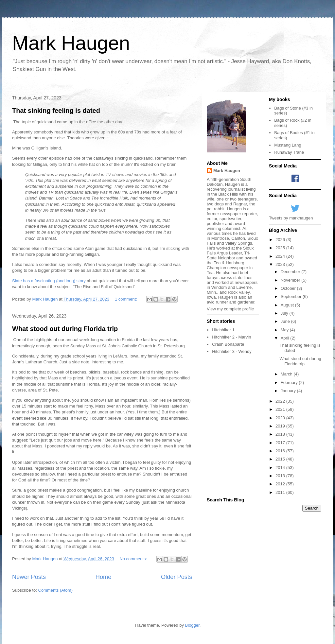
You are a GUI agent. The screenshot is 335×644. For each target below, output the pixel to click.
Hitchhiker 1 (223, 330)
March (287, 374)
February (290, 383)
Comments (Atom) (55, 590)
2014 (281, 468)
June (286, 321)
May (285, 330)
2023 (281, 264)
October (289, 288)
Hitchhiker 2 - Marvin (231, 337)
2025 (281, 248)
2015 (281, 459)
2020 (281, 418)
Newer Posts (29, 577)
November (291, 280)
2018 (281, 434)
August (288, 305)
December (291, 272)
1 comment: (127, 299)
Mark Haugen (71, 43)
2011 (281, 492)
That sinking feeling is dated (56, 111)
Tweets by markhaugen (291, 218)
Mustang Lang (288, 145)
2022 (281, 401)
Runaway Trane (289, 152)
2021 (281, 409)
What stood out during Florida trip (65, 329)
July (285, 313)
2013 (281, 476)
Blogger (192, 625)
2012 (281, 484)
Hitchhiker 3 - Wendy (232, 351)
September (292, 296)
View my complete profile (230, 309)
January (289, 391)
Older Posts (176, 577)
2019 (281, 426)
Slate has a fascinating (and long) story (49, 281)
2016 (281, 451)
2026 (281, 240)
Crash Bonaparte (228, 344)
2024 (281, 256)
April (286, 338)
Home (104, 577)
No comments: (134, 559)
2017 (281, 443)
